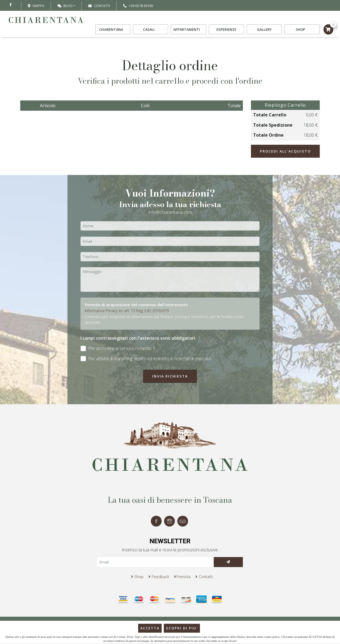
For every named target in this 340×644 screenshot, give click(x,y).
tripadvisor (183, 521)
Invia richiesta (170, 376)
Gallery (264, 29)
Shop (302, 29)
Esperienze (226, 29)
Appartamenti (188, 29)
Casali (151, 29)
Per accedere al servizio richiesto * (118, 348)
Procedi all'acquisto (285, 151)
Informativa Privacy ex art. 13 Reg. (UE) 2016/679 (127, 311)
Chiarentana (113, 29)
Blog (65, 6)
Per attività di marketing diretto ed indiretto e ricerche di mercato (146, 359)
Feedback (160, 577)
